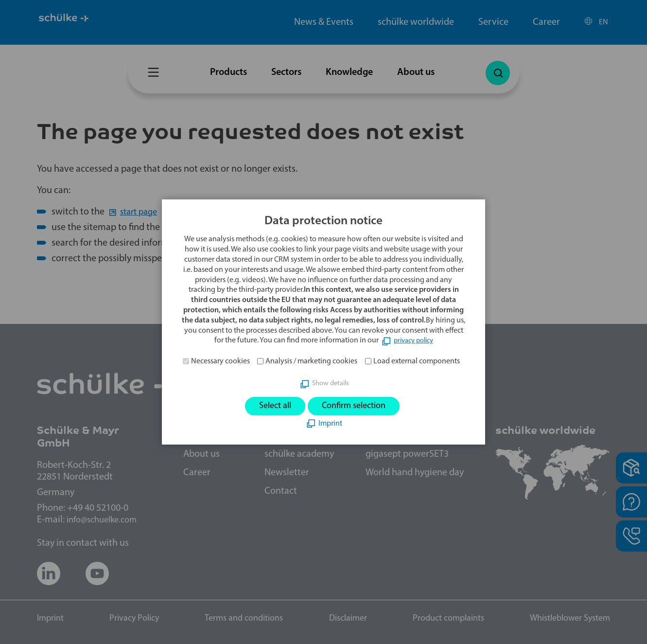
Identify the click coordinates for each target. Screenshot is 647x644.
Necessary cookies (220, 360)
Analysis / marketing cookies (311, 360)
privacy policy (413, 340)
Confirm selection (357, 406)
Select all (269, 406)
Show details (330, 382)
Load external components (417, 360)
